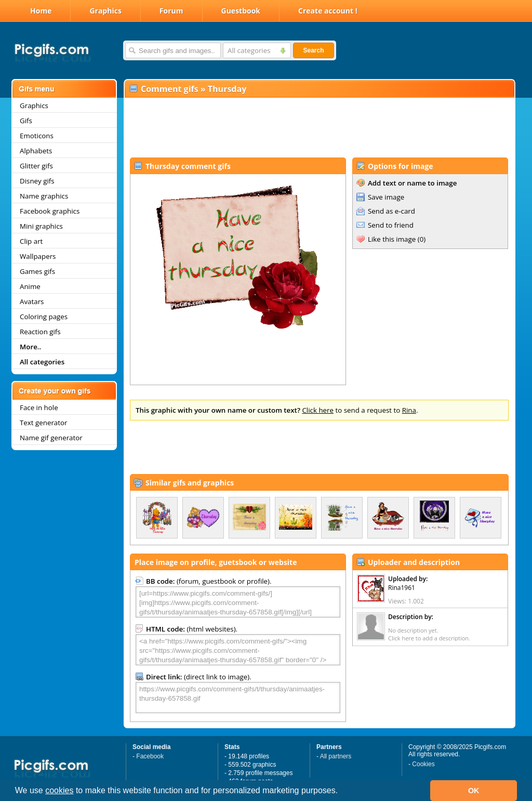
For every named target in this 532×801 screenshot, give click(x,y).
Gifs (26, 121)
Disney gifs (37, 181)
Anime (30, 286)
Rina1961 (402, 588)
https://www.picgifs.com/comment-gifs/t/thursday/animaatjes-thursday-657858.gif (238, 698)
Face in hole (39, 408)
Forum (171, 11)
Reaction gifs (40, 332)
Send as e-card (391, 211)
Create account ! (328, 11)
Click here (318, 410)
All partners (336, 756)
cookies (59, 790)
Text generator (43, 423)
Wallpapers (38, 256)
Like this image (392, 239)
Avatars (32, 301)
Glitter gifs (36, 166)
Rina (409, 410)
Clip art (31, 241)
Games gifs (37, 271)
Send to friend (391, 225)
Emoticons (37, 136)
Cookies (423, 764)
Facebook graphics (50, 211)
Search (313, 50)
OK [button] (474, 791)
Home (41, 11)
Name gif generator (51, 438)
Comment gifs (170, 89)
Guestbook (241, 11)
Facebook (150, 756)
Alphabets (36, 151)
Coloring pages (44, 317)
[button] (342, 792)
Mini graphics (41, 226)
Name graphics (44, 196)
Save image (386, 197)
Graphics (105, 11)
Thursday (227, 89)
